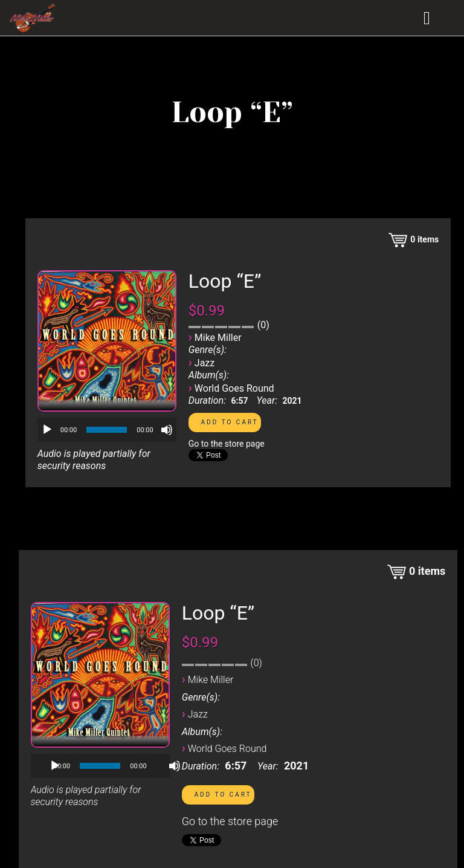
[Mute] (167, 430)
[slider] (107, 430)
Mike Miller (218, 338)
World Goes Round (234, 388)
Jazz (205, 363)
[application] (107, 430)
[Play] (47, 430)
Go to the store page (227, 444)
